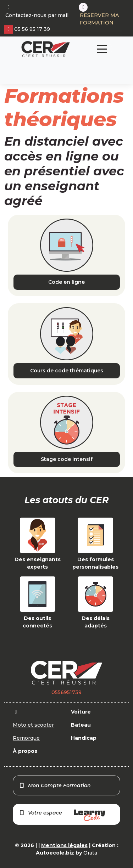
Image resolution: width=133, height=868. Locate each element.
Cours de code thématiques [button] (67, 371)
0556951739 (66, 692)
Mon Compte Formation (55, 785)
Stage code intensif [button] (67, 459)
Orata (90, 853)
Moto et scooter (33, 725)
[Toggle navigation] (102, 49)
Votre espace (62, 815)
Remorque (26, 738)
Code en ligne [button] (66, 282)
